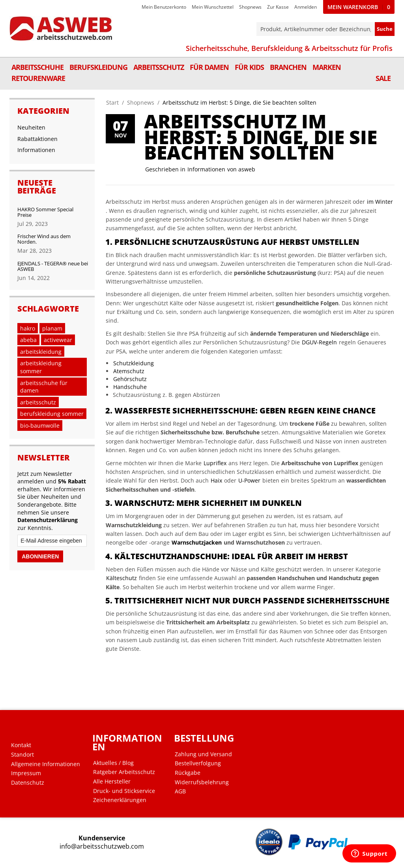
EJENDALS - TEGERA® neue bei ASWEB (53, 266)
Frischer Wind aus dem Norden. (44, 239)
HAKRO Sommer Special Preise (45, 212)
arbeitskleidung (41, 352)
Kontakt (21, 745)
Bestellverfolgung (198, 763)
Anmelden (306, 7)
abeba (28, 340)
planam (52, 328)
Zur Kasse (278, 7)
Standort (22, 755)
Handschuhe (130, 387)
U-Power (249, 480)
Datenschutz (28, 783)
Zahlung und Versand (203, 754)
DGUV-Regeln (319, 342)
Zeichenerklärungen (120, 800)
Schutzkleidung (134, 363)
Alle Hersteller (112, 782)
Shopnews (250, 7)
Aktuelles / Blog (113, 763)
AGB (180, 791)
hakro (28, 328)
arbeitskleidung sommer (41, 367)
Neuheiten (31, 127)
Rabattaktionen (37, 139)
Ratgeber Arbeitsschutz (124, 772)
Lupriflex (215, 463)
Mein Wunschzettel (213, 7)
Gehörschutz (130, 379)
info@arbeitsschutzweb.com (102, 846)
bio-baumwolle (40, 426)
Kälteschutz (122, 578)
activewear (58, 340)
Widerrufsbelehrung (202, 782)
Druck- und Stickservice (124, 791)
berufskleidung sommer (52, 414)
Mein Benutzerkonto (164, 7)
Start (112, 102)
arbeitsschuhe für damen (44, 387)
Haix (216, 480)
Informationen (206, 169)
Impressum (26, 773)
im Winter (380, 202)
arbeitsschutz (38, 402)
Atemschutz (129, 371)
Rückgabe (188, 773)
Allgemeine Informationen (46, 764)
